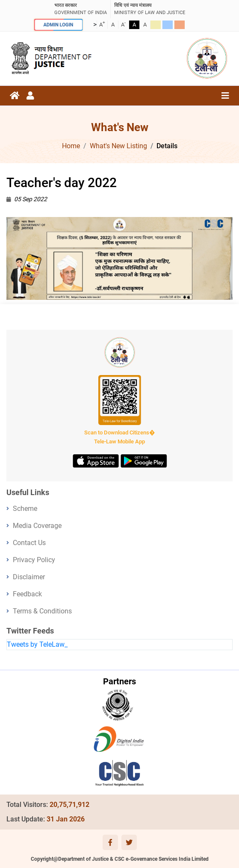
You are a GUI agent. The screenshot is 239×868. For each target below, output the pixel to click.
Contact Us (29, 543)
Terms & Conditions (42, 611)
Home (71, 146)
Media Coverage (37, 526)
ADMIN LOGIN (58, 25)
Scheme (25, 509)
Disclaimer (29, 577)
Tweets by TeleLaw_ (37, 644)
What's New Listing (118, 146)
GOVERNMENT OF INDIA (81, 9)
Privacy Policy (34, 560)
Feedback (27, 594)
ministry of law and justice (150, 9)
